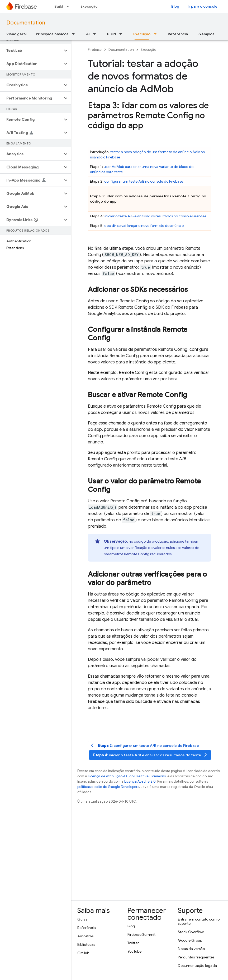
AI (88, 34)
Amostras (85, 936)
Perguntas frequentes (196, 957)
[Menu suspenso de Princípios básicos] (75, 34)
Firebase (95, 50)
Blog (175, 6)
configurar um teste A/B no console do (144, 181)
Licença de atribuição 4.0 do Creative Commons (127, 776)
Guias (82, 919)
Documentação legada (197, 966)
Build (59, 6)
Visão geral (16, 34)
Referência (178, 34)
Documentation (26, 23)
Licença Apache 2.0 (140, 781)
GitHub (83, 953)
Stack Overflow (191, 932)
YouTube (134, 951)
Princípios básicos (52, 34)
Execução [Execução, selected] (142, 34)
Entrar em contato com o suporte (199, 921)
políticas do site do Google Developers (108, 787)
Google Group (190, 940)
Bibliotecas (86, 944)
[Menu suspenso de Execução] (157, 34)
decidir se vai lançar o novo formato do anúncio (144, 226)
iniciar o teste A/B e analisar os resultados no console (155, 216)
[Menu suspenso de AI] (96, 34)
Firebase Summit (141, 934)
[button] (31, 51)
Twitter (133, 943)
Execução (89, 6)
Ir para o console (203, 6)
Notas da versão (191, 949)
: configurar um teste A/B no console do (145, 745)
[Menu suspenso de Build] (69, 6)
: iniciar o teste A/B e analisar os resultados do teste (151, 755)
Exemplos (206, 34)
